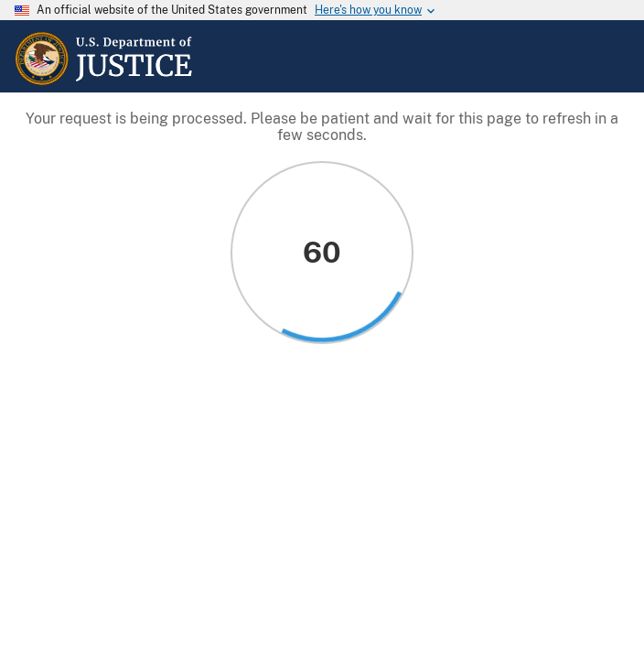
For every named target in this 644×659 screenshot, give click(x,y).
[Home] (104, 81)
